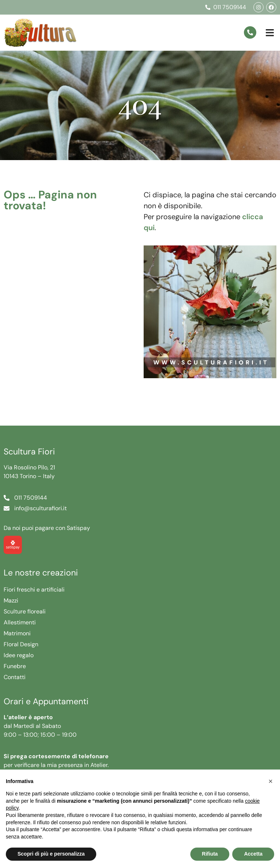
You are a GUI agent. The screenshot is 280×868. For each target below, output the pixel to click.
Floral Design (21, 644)
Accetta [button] (253, 854)
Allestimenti (20, 622)
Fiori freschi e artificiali (34, 590)
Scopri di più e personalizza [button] (51, 854)
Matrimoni (17, 633)
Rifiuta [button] (210, 854)
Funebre (15, 666)
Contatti (15, 677)
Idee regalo (19, 655)
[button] (270, 33)
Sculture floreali (25, 611)
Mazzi (11, 600)
